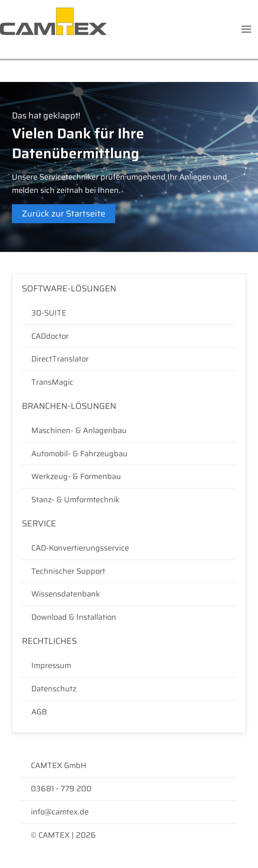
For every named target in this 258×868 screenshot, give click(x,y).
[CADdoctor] (129, 336)
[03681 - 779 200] (129, 789)
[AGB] (129, 712)
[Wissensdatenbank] (129, 594)
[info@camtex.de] (129, 812)
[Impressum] (129, 666)
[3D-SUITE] (129, 313)
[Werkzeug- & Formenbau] (129, 477)
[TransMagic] (129, 382)
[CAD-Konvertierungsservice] (129, 548)
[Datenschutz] (129, 689)
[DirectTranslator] (129, 359)
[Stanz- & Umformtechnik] (129, 500)
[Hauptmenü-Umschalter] (246, 29)
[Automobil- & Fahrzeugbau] (129, 454)
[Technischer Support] (129, 571)
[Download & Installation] (129, 617)
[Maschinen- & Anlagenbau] (129, 431)
